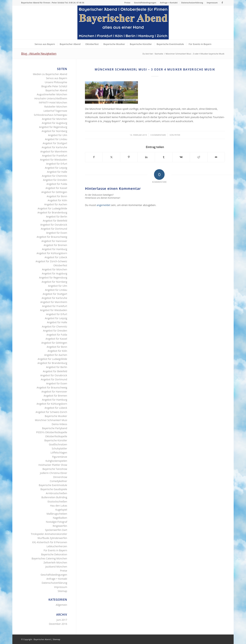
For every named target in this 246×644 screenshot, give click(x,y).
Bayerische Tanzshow (55, 469)
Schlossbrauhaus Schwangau (51, 115)
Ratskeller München (56, 107)
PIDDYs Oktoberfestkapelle (52, 432)
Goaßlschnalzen (58, 444)
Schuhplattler (59, 448)
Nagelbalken (60, 518)
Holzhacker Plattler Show (53, 465)
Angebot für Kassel (56, 188)
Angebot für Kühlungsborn (52, 253)
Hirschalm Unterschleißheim (51, 98)
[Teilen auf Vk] (181, 157)
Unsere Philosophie (56, 82)
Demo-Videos (59, 424)
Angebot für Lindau (56, 139)
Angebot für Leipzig (56, 168)
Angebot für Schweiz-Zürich (51, 412)
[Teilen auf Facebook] (94, 157)
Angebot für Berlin (57, 217)
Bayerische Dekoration (54, 554)
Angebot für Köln (57, 200)
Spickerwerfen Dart (56, 530)
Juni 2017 (62, 620)
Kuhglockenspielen (56, 461)
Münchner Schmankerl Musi (51, 420)
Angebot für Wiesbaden (54, 160)
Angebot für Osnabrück (54, 225)
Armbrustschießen (57, 493)
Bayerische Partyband (55, 428)
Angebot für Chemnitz (54, 176)
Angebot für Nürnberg (54, 131)
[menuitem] (127, 3)
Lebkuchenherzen (57, 546)
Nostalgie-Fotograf (57, 522)
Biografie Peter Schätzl (54, 86)
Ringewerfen (60, 526)
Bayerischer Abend (56, 90)
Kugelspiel (61, 510)
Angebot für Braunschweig (52, 237)
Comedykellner (58, 481)
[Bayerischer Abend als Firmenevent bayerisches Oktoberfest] (123, 22)
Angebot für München (54, 119)
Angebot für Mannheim (54, 151)
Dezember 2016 (58, 624)
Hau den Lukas (59, 506)
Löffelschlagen (59, 453)
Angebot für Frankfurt (55, 156)
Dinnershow (60, 477)
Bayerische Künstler (56, 440)
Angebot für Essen (57, 233)
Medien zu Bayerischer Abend (50, 74)
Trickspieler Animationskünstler (49, 534)
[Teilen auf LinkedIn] (146, 157)
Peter (177, 135)
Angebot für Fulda (57, 184)
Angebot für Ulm (58, 135)
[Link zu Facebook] (222, 3)
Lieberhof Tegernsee (55, 111)
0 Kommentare (158, 135)
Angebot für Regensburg (53, 127)
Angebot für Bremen (55, 245)
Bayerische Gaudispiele (54, 489)
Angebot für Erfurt (57, 164)
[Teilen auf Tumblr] (164, 157)
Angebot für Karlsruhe (54, 147)
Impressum (212, 3)
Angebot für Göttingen (54, 192)
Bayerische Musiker (56, 416)
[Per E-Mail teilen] (216, 157)
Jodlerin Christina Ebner (54, 473)
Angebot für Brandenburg (52, 212)
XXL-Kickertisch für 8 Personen (50, 542)
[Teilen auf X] (111, 157)
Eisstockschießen (57, 502)
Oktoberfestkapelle (56, 436)
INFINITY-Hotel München (53, 102)
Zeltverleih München (55, 562)
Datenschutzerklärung (192, 3)
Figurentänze (60, 457)
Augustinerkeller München (52, 94)
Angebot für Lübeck (56, 257)
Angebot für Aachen (56, 204)
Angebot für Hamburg (54, 249)
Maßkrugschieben (57, 514)
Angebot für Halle (57, 172)
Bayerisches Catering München (49, 558)
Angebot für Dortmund (54, 229)
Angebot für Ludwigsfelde (52, 208)
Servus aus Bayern (57, 78)
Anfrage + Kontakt (169, 3)
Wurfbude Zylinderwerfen (52, 538)
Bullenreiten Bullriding (54, 497)
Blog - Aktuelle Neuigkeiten (39, 54)
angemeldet (103, 205)
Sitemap (62, 591)
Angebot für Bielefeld (55, 221)
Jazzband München (56, 567)
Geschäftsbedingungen (145, 3)
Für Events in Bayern (55, 550)
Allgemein (61, 605)
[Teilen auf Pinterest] (129, 157)
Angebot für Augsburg (54, 123)
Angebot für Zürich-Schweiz (51, 261)
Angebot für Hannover (54, 241)
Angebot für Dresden (55, 180)
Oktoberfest (60, 265)
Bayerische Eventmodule (53, 485)
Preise (127, 3)
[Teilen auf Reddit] (199, 157)
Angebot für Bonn (57, 196)
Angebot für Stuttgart (55, 143)
